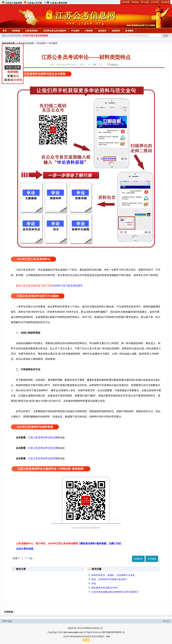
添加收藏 (165, 2)
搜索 (166, 36)
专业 (94, 584)
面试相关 (102, 31)
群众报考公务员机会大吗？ (105, 588)
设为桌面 (145, 2)
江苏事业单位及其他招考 (54, 31)
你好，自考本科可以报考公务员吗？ (110, 579)
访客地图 (125, 2)
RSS (5, 621)
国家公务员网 (8, 36)
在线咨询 (116, 31)
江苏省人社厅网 (35, 3)
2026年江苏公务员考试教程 (35, 36)
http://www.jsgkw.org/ (73, 632)
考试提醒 (152, 559)
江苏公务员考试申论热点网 (43, 437)
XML (108, 636)
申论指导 (53, 43)
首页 (5, 31)
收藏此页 (138, 559)
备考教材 (129, 31)
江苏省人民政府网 (13, 3)
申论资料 (75, 31)
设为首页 (155, 2)
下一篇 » (29, 558)
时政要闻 (16, 31)
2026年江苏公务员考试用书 (68, 286)
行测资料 (89, 31)
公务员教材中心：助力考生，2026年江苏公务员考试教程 (69, 543)
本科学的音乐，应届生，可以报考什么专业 (113, 575)
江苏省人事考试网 (59, 3)
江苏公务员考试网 (25, 43)
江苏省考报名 (32, 31)
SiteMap (135, 2)
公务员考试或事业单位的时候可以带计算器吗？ (115, 592)
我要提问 (114, 65)
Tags (10, 621)
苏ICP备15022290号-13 (113, 632)
